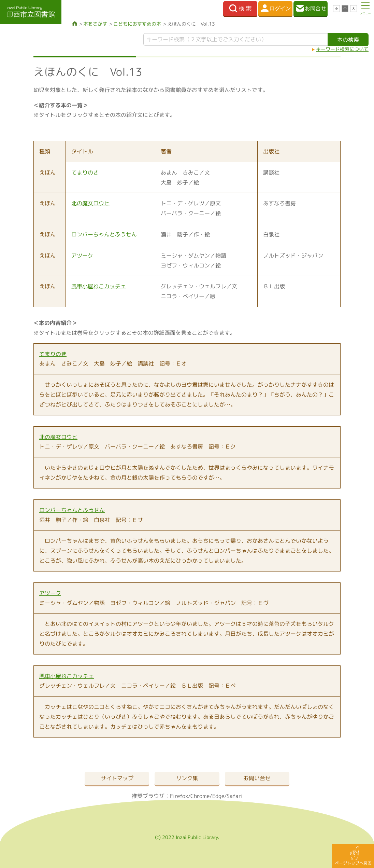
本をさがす (95, 24)
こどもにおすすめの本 (137, 24)
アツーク (82, 256)
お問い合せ (257, 778)
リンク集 (187, 778)
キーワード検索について (342, 49)
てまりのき (85, 173)
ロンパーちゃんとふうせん (104, 234)
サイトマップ (117, 778)
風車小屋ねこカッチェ (99, 286)
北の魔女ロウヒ (90, 203)
